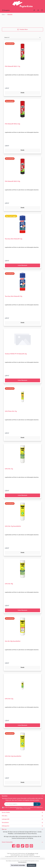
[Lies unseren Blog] (27, 846)
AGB (38, 807)
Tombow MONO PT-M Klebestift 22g (16, 354)
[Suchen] (34, 10)
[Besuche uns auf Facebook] (14, 846)
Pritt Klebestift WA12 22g (12, 124)
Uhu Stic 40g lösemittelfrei (13, 641)
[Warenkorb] (42, 10)
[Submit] (37, 804)
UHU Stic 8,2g (9, 699)
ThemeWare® (37, 856)
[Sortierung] (22, 38)
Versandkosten (31, 853)
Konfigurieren (32, 865)
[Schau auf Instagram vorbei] (18, 846)
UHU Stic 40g (9, 584)
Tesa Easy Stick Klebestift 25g (14, 296)
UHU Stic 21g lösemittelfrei (13, 526)
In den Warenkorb (22, 265)
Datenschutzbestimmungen (16, 807)
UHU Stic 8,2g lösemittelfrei (13, 756)
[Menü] (6, 10)
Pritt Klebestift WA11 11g (12, 66)
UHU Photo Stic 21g (11, 411)
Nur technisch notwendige (18, 865)
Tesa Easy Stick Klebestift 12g (14, 239)
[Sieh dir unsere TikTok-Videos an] (23, 846)
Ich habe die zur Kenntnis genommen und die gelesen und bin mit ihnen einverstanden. (23, 808)
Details (22, 93)
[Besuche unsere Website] (31, 846)
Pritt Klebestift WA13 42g (12, 181)
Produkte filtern (22, 29)
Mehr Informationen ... (22, 862)
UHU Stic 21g (9, 469)
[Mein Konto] (38, 10)
